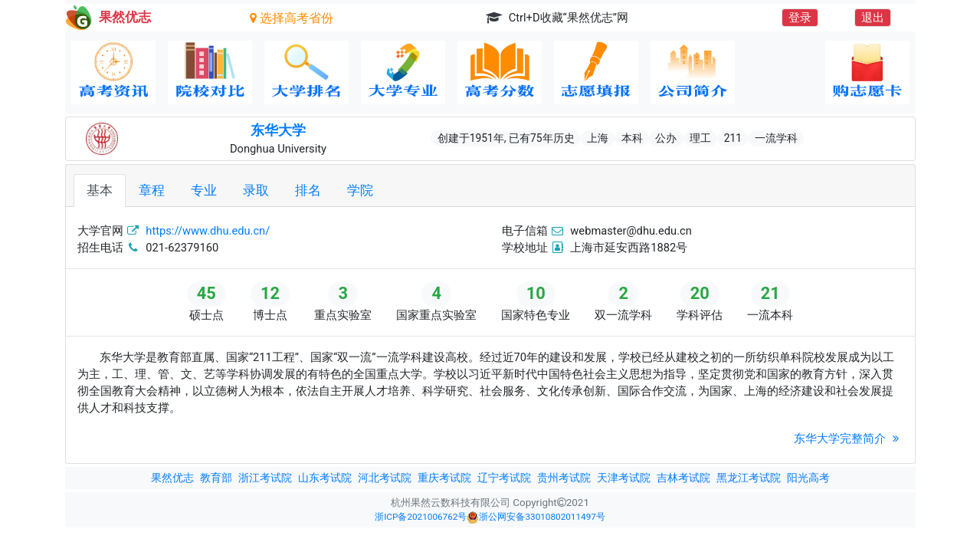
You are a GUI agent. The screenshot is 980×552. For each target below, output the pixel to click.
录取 (256, 190)
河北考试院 (385, 478)
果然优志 (172, 478)
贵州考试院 (564, 478)
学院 (360, 190)
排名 (308, 190)
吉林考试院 (683, 478)
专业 (204, 190)
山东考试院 (325, 478)
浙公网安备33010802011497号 (536, 517)
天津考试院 (624, 478)
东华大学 (278, 130)
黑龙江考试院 (749, 478)
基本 (100, 190)
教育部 (216, 478)
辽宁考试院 (504, 478)
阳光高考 (808, 478)
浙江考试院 (265, 478)
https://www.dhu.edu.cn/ (208, 231)
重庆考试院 (444, 478)
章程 (152, 190)
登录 (800, 18)
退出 (873, 18)
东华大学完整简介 (849, 439)
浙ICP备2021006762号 (421, 517)
